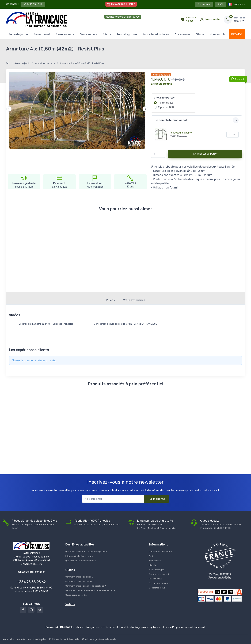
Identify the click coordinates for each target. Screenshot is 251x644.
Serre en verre (65, 34)
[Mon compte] (202, 20)
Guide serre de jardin (76, 595)
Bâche (107, 34)
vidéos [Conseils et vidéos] (191, 19)
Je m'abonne (155, 499)
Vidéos (110, 300)
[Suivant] (145, 109)
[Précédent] (9, 109)
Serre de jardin (18, 34)
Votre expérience (134, 300)
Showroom (204, 4)
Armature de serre (45, 63)
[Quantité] (233, 135)
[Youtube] (40, 610)
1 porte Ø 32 (165, 103)
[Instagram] (31, 610)
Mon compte (213, 20)
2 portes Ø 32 (166, 107)
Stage (200, 34)
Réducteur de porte (181, 133)
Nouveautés (218, 34)
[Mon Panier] (228, 20)
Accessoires (182, 34)
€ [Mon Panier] (240, 19)
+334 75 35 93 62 (33, 4)
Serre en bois (88, 34)
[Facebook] (23, 610)
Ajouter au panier (205, 154)
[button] (197, 120)
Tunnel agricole (127, 34)
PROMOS (237, 34)
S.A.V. (220, 4)
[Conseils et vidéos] (182, 20)
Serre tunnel (42, 34)
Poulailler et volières (156, 34)
